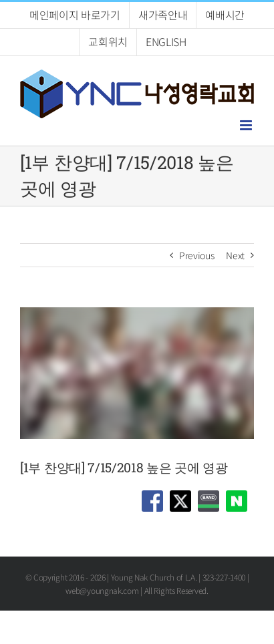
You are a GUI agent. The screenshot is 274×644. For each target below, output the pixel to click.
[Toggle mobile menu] (247, 125)
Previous (197, 255)
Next (235, 255)
